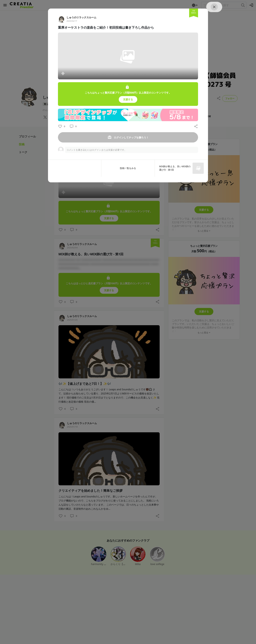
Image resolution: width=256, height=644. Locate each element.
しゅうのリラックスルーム (81, 17)
